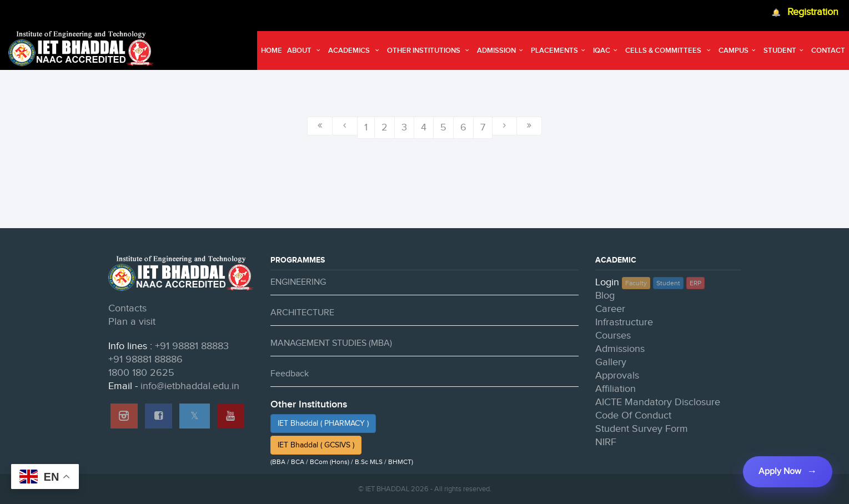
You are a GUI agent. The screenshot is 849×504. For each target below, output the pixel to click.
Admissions (620, 349)
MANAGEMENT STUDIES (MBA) (331, 343)
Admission (501, 51)
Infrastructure (624, 322)
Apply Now (780, 472)
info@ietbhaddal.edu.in (190, 386)
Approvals (617, 376)
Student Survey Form (642, 429)
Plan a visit (132, 322)
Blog (605, 296)
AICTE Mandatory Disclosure (658, 402)
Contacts (127, 308)
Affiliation (616, 389)
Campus (739, 51)
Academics (355, 51)
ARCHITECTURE (302, 313)
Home (272, 51)
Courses (613, 336)
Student (785, 51)
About (305, 51)
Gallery (611, 362)
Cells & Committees (669, 51)
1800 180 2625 (141, 373)
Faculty (636, 283)
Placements (559, 51)
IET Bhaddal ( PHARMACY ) (323, 424)
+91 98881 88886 (145, 359)
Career (610, 309)
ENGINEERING (298, 282)
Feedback (290, 374)
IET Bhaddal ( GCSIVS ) (316, 445)
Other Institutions (429, 51)
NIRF (606, 442)
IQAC (607, 51)
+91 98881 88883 (192, 346)
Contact (828, 51)
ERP (695, 283)
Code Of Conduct (633, 415)
